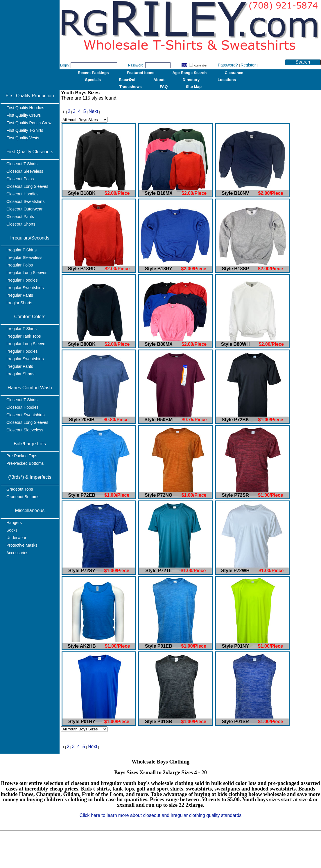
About (159, 80)
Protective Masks (22, 545)
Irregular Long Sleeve (26, 344)
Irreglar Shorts (19, 303)
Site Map (194, 87)
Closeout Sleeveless (25, 171)
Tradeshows (131, 87)
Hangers (14, 523)
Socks (12, 530)
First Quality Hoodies (25, 108)
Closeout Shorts (21, 224)
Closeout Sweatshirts (26, 201)
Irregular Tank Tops (24, 336)
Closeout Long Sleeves (27, 186)
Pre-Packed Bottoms (25, 463)
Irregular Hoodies (22, 280)
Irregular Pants (20, 295)
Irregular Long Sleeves (27, 273)
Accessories (17, 553)
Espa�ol (127, 80)
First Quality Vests (23, 138)
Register (249, 65)
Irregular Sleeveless (24, 257)
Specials (93, 80)
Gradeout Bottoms (23, 497)
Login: (65, 65)
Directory (191, 80)
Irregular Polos (20, 265)
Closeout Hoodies (23, 194)
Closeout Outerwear (25, 209)
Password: (136, 65)
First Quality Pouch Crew (29, 123)
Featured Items (141, 73)
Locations (227, 80)
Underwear (16, 538)
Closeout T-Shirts (22, 164)
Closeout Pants (20, 217)
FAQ (164, 87)
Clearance (234, 73)
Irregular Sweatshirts (25, 288)
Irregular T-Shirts (21, 250)
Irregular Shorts (20, 374)
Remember (198, 66)
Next (93, 111)
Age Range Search (190, 73)
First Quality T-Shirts (25, 130)
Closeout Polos (20, 179)
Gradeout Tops (20, 489)
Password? (228, 65)
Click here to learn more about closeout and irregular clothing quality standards (161, 815)
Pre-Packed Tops (22, 456)
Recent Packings (93, 73)
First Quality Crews (24, 115)
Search (303, 62)
